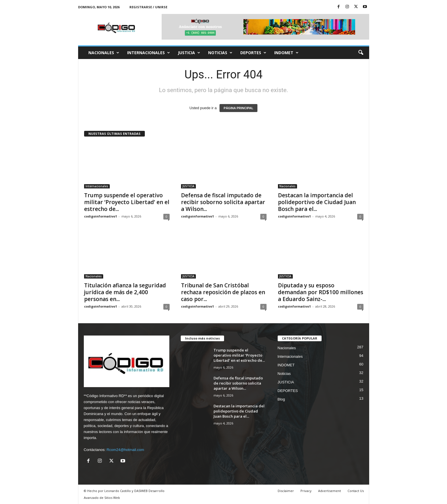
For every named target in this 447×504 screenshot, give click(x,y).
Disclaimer (286, 491)
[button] (361, 53)
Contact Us (356, 491)
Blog (281, 399)
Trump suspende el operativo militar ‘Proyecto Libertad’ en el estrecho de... (127, 202)
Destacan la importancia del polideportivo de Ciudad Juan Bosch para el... (317, 202)
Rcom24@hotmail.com (125, 450)
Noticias (220, 53)
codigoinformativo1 (100, 216)
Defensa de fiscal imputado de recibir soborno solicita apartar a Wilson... (223, 202)
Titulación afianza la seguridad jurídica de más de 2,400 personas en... (125, 292)
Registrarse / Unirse (148, 7)
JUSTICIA (189, 53)
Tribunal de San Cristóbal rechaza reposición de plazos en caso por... (223, 292)
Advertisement (330, 491)
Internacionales (149, 53)
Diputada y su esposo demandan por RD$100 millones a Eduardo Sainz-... (321, 292)
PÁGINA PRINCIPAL (239, 108)
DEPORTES (253, 53)
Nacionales (104, 53)
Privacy (306, 491)
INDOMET (286, 53)
